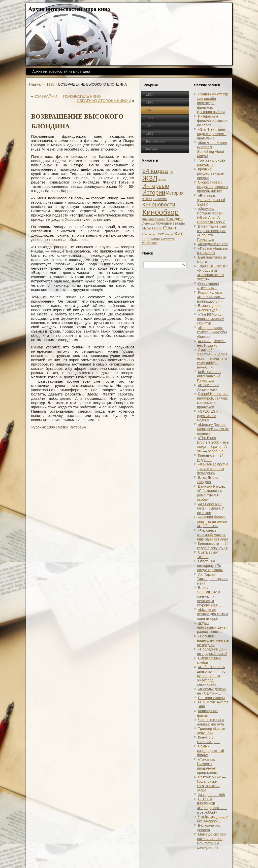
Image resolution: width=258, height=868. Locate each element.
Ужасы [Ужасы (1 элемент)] (169, 234)
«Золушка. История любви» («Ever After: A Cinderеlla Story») (211, 215)
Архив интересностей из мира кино (61, 71)
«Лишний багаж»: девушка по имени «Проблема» (212, 521)
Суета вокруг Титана (208, 555)
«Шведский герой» (213, 244)
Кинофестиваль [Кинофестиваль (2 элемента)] (154, 219)
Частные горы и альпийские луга (211, 722)
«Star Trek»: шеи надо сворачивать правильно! (212, 134)
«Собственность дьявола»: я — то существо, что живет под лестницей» (211, 676)
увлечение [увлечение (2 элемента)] (150, 243)
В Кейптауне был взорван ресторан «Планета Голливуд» (212, 233)
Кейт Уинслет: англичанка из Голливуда (209, 376)
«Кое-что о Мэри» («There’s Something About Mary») (212, 149)
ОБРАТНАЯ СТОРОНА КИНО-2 (104, 101)
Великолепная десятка (209, 828)
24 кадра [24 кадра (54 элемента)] (155, 171)
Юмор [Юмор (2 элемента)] (155, 239)
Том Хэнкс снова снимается (211, 163)
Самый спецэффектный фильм (211, 751)
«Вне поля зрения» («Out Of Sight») (211, 200)
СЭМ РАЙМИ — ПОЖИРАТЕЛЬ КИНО (68, 96)
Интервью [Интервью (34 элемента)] (156, 186)
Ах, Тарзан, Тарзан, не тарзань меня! (213, 579)
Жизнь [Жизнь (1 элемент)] (162, 180)
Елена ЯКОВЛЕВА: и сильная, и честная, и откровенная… (209, 596)
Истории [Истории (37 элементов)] (154, 193)
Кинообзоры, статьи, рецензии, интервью (146, 859)
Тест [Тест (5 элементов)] (160, 234)
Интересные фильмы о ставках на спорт (212, 121)
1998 (150, 126)
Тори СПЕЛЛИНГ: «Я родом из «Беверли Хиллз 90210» (212, 273)
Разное (152, 149)
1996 (50, 84)
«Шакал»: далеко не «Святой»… (212, 691)
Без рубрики (155, 141)
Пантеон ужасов (211, 698)
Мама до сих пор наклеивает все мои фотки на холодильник (211, 841)
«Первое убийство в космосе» (213, 251)
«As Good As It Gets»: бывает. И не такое (211, 508)
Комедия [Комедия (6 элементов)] (174, 219)
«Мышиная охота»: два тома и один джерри (212, 614)
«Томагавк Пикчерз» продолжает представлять (208, 766)
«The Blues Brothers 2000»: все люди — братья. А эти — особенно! (213, 444)
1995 (150, 102)
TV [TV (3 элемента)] (171, 172)
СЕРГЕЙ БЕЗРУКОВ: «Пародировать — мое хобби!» (212, 806)
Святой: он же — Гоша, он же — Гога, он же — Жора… (211, 784)
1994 (150, 95)
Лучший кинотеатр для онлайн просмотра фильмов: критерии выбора (213, 103)
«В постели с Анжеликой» (208, 387)
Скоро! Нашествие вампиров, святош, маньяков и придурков (213, 400)
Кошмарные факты (207, 713)
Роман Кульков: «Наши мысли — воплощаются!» (211, 297)
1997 (150, 118)
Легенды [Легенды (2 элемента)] (149, 224)
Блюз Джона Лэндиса (208, 480)
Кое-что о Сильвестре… (208, 740)
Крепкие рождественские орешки (210, 174)
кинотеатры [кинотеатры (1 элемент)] (168, 239)
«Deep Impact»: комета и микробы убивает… (212, 332)
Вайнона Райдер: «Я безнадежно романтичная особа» (212, 493)
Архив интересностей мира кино (69, 9)
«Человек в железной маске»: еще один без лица (213, 535)
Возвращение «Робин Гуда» (209, 308)
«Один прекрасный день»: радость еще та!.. (213, 627)
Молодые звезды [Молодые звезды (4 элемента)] (170, 223)
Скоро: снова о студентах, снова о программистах (212, 187)
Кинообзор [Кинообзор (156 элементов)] (160, 212)
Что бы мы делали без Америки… (213, 819)
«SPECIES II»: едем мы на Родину (209, 416)
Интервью (78, 427)
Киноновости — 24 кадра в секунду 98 (213, 546)
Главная (36, 84)
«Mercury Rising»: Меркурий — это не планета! (213, 429)
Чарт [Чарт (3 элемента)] (146, 239)
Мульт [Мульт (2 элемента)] (147, 228)
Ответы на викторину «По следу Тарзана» (210, 566)
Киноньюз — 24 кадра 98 (210, 458)
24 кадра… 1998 (211, 795)
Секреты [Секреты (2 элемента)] (149, 234)
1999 (150, 134)
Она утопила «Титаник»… (208, 286)
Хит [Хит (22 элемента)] (178, 233)
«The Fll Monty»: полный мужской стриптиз (211, 319)
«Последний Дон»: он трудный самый (213, 652)
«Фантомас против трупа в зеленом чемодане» (213, 469)
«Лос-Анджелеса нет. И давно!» (211, 343)
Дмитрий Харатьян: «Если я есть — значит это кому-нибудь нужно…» (212, 358)
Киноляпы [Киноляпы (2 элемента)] (160, 199)
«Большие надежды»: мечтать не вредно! (213, 641)
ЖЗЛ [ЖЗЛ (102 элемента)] (150, 178)
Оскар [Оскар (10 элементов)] (169, 228)
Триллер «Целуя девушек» (211, 731)
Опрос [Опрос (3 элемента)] (157, 228)
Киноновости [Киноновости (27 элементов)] (159, 205)
